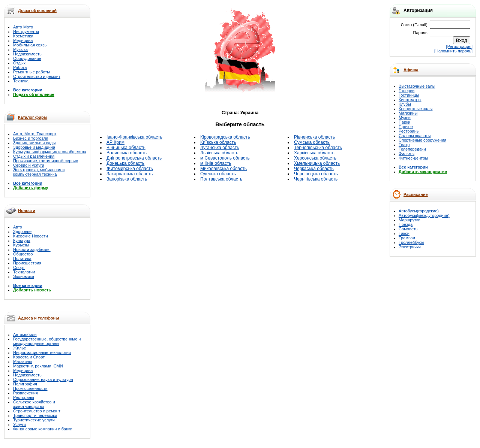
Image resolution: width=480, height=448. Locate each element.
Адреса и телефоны (39, 318)
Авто (18, 227)
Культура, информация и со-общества (50, 152)
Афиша (411, 70)
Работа (20, 67)
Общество (23, 254)
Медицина (23, 40)
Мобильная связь (30, 45)
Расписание (416, 194)
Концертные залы (415, 109)
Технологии (24, 272)
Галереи (406, 91)
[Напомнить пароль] (453, 51)
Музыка (20, 49)
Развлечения (25, 393)
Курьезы (21, 245)
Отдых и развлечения (34, 156)
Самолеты (409, 229)
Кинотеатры (410, 100)
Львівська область (219, 153)
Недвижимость (27, 54)
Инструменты (26, 31)
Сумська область (312, 142)
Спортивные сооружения (422, 140)
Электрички (410, 247)
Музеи (405, 118)
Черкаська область (314, 169)
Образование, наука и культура (43, 379)
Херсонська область (315, 158)
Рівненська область (314, 137)
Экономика (24, 276)
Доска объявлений (37, 10)
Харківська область (314, 153)
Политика (22, 258)
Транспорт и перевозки (35, 415)
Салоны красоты (415, 136)
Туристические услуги (34, 420)
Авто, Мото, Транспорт (35, 134)
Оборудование (27, 58)
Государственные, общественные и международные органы (47, 341)
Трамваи (407, 238)
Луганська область (220, 148)
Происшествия (27, 263)
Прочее (406, 127)
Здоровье (22, 231)
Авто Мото (23, 27)
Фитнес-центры (413, 158)
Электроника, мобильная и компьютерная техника (39, 172)
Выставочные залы (417, 86)
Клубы (405, 104)
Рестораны (24, 397)
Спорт (19, 267)
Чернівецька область (316, 174)
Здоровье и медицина (34, 147)
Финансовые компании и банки (43, 429)
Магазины (22, 361)
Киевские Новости (31, 236)
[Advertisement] (156, 51)
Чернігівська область (316, 179)
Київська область (218, 142)
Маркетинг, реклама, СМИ (38, 366)
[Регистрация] (459, 46)
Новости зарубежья (32, 249)
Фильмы (406, 154)
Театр (404, 145)
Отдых (19, 63)
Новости (27, 211)
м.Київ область (216, 163)
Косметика (23, 36)
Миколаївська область (223, 169)
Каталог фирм (32, 117)
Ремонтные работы (31, 72)
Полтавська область (221, 179)
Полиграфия (25, 384)
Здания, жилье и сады (34, 143)
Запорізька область (127, 179)
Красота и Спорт (29, 357)
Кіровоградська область (225, 137)
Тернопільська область (318, 148)
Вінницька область (126, 148)
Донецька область (125, 163)
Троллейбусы (411, 242)
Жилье (20, 348)
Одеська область (218, 174)
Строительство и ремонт (37, 76)
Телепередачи (412, 149)
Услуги (19, 424)
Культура (22, 240)
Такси (404, 233)
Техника (21, 81)
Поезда (406, 224)
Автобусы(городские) (419, 211)
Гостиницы (409, 95)
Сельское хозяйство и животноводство (34, 404)
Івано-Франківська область (134, 137)
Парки (404, 122)
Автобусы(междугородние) (424, 215)
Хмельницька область (317, 163)
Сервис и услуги (29, 165)
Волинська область (127, 153)
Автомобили (25, 335)
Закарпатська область (130, 174)
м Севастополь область (225, 158)
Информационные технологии (42, 352)
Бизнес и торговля (31, 138)
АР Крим (115, 142)
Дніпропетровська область (134, 158)
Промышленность (30, 388)
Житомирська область (130, 169)
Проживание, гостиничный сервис (46, 161)
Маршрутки (409, 220)
